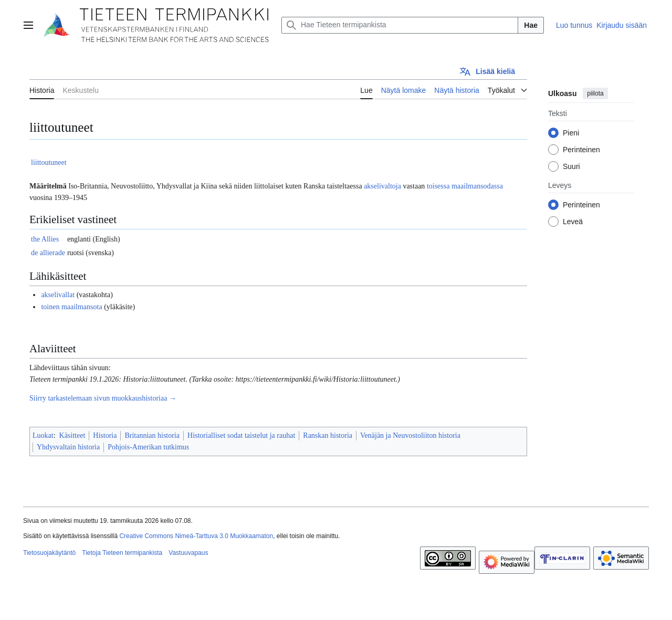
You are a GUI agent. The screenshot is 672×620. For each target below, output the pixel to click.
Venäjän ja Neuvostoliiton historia (410, 435)
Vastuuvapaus (188, 553)
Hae (531, 25)
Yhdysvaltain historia (68, 447)
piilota (595, 93)
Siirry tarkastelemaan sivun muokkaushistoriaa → (103, 398)
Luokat (43, 435)
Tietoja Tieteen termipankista (122, 553)
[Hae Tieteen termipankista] (400, 25)
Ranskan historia (328, 435)
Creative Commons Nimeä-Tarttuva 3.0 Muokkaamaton (196, 536)
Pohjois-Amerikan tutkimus (148, 447)
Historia (105, 435)
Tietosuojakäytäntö (49, 553)
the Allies (45, 239)
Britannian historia (152, 435)
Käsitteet (72, 435)
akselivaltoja (382, 186)
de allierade (48, 253)
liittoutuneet (49, 162)
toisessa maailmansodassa (465, 186)
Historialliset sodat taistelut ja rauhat (241, 435)
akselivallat (58, 295)
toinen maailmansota (71, 307)
